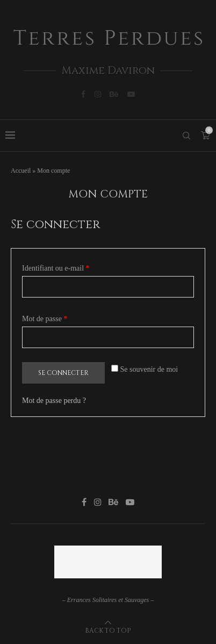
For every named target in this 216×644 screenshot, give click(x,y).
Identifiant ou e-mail (73, 267)
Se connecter (63, 373)
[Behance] (114, 94)
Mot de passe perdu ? (54, 401)
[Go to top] (108, 630)
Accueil (21, 171)
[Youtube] (131, 94)
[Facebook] (83, 94)
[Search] (186, 136)
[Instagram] (98, 94)
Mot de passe (62, 317)
